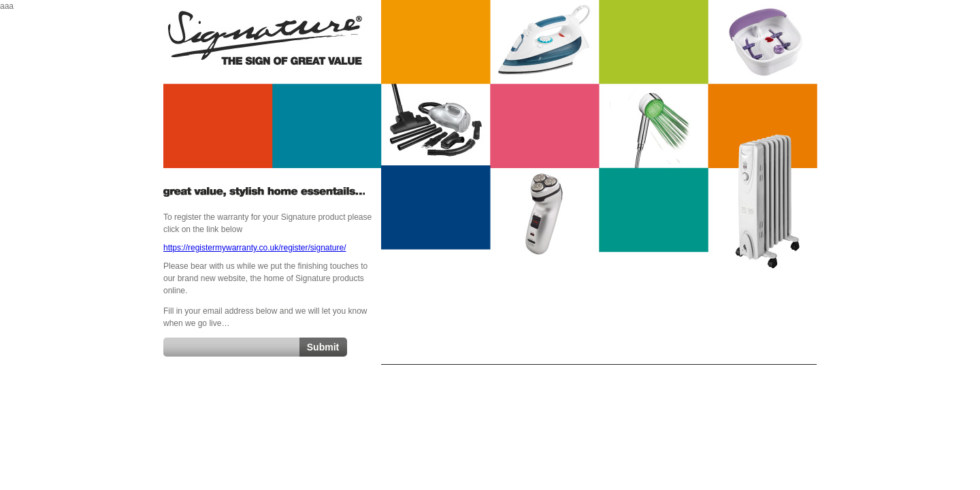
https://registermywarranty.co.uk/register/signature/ (255, 248)
